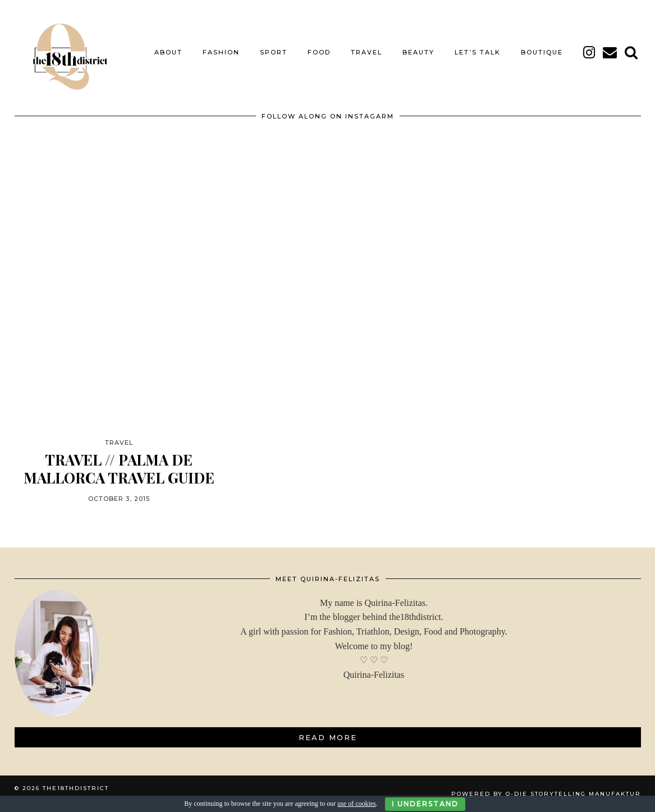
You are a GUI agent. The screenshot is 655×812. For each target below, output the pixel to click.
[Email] (610, 52)
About (168, 52)
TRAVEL (367, 52)
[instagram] (590, 52)
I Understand (425, 804)
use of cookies (357, 804)
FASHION (221, 52)
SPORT (274, 52)
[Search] (632, 52)
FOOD (319, 52)
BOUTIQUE (542, 52)
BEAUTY (418, 52)
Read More (328, 737)
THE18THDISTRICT (76, 788)
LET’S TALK (478, 52)
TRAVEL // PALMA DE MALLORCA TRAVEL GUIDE (119, 468)
